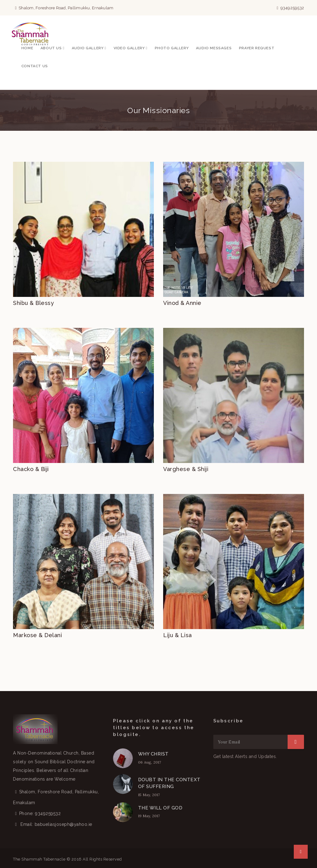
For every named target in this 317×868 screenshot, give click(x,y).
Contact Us (35, 66)
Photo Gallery (172, 48)
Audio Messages (214, 48)
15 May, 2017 (149, 795)
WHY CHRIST (153, 754)
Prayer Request (257, 48)
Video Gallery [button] (130, 48)
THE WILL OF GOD (160, 808)
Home (27, 48)
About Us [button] (52, 48)
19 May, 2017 (149, 816)
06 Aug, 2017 (150, 762)
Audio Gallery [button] (89, 48)
